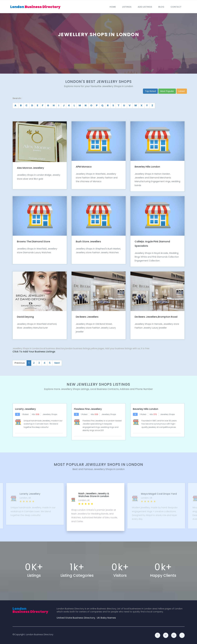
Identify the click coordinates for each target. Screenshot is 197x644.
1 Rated (25, 414)
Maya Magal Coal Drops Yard (158, 494)
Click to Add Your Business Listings (34, 352)
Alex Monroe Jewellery (30, 168)
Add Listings (145, 7)
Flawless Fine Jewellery (88, 409)
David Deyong (25, 317)
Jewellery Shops (50, 414)
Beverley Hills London (147, 167)
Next (57, 363)
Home (113, 7)
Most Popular (167, 91)
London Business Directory (40, 634)
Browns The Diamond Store (33, 242)
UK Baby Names (106, 618)
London (35, 7)
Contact (176, 7)
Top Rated (150, 91)
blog (161, 7)
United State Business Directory (76, 618)
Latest (182, 91)
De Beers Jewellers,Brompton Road (156, 317)
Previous (20, 363)
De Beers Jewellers (87, 317)
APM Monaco (84, 167)
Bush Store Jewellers (88, 242)
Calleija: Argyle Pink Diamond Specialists (152, 244)
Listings (127, 7)
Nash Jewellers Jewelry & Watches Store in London (94, 495)
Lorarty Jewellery (25, 409)
